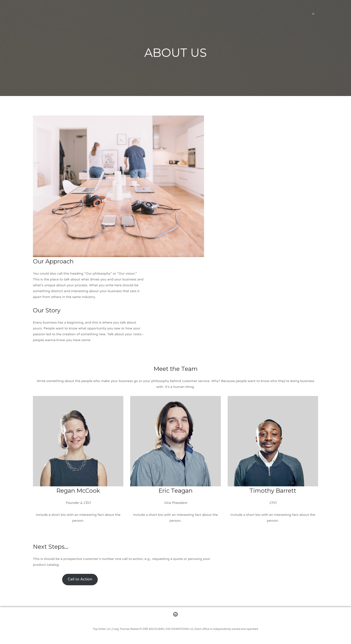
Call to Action (80, 579)
